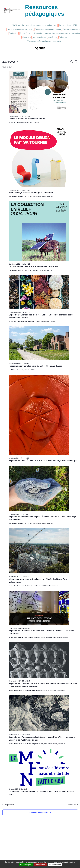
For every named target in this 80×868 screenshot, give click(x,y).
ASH (75, 25)
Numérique (52, 37)
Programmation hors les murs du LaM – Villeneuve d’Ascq (36, 366)
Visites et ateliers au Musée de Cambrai (27, 119)
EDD (31, 29)
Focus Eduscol (26, 33)
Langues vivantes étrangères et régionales (62, 33)
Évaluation (14, 33)
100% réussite (18, 25)
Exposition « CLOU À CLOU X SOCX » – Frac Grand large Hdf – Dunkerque (43, 461)
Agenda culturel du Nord (47, 25)
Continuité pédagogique (17, 29)
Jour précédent (8, 805)
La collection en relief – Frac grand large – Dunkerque (33, 266)
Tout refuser (40, 865)
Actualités (30, 25)
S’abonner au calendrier (39, 812)
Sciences (63, 37)
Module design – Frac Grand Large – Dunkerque (31, 193)
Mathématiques (39, 37)
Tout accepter (26, 865)
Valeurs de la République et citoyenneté (44, 41)
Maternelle (27, 37)
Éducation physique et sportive (48, 29)
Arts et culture (65, 25)
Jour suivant (73, 805)
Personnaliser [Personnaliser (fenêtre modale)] (55, 865)
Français (38, 33)
